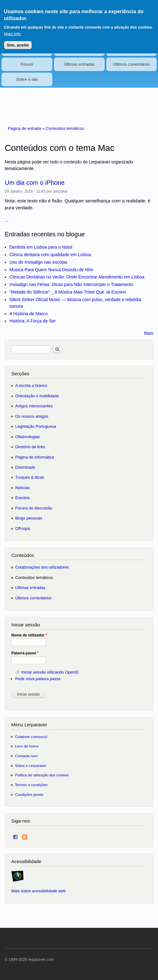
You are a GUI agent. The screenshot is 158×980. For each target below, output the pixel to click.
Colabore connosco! (31, 737)
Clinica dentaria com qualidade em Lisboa (50, 255)
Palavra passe (25, 653)
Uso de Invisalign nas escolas (38, 262)
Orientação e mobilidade (37, 396)
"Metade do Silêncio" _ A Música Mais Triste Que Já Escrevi (68, 292)
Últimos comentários (132, 64)
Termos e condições (31, 785)
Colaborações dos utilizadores (42, 567)
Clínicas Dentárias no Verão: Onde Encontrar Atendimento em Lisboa (77, 277)
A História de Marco (29, 314)
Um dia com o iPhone (35, 183)
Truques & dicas (30, 477)
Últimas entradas (79, 64)
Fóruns (27, 64)
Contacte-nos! (26, 756)
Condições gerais (29, 794)
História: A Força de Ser (33, 321)
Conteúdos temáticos (65, 128)
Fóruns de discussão (34, 508)
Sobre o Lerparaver (31, 765)
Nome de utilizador (29, 635)
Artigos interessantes (34, 406)
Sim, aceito (18, 42)
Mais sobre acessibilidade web (38, 891)
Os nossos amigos (32, 416)
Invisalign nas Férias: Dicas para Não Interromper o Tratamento (71, 284)
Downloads (25, 467)
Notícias (23, 488)
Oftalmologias (28, 437)
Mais (149, 333)
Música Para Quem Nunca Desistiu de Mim (51, 270)
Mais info (12, 30)
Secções (20, 374)
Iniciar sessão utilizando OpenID (50, 672)
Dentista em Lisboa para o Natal (41, 247)
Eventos (23, 498)
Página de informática (35, 457)
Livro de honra (27, 746)
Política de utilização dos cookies (42, 775)
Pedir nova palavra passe (38, 679)
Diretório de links (30, 447)
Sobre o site (27, 79)
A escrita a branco (31, 385)
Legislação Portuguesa (36, 426)
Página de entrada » (27, 128)
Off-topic (23, 529)
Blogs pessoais (29, 518)
